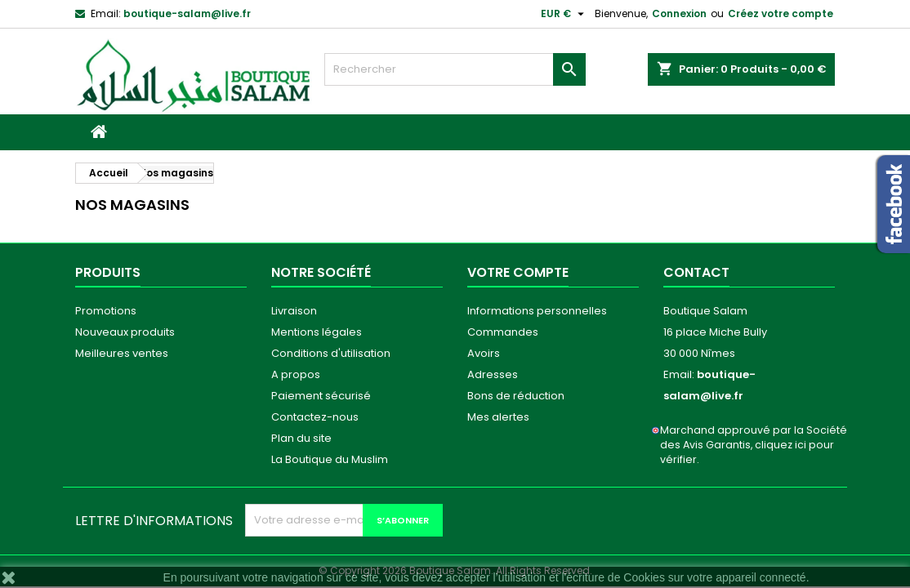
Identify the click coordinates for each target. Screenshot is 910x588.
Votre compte (518, 272)
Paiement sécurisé (321, 396)
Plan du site (301, 438)
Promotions (106, 311)
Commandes (503, 332)
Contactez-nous (315, 417)
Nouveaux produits (125, 332)
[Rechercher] (455, 69)
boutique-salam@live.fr (187, 13)
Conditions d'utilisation (331, 353)
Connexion (679, 13)
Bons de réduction (516, 396)
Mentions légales (317, 332)
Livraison (294, 311)
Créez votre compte (781, 13)
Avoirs (484, 353)
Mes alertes (498, 417)
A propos (296, 374)
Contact (696, 272)
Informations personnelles (537, 311)
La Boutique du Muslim (330, 459)
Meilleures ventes (122, 353)
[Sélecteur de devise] (564, 14)
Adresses (493, 374)
